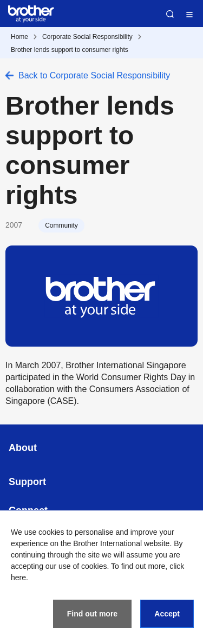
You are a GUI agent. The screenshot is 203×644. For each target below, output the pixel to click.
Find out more (92, 614)
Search (170, 14)
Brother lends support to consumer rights (70, 50)
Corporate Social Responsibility (87, 37)
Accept (167, 614)
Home (19, 37)
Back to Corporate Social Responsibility (94, 75)
